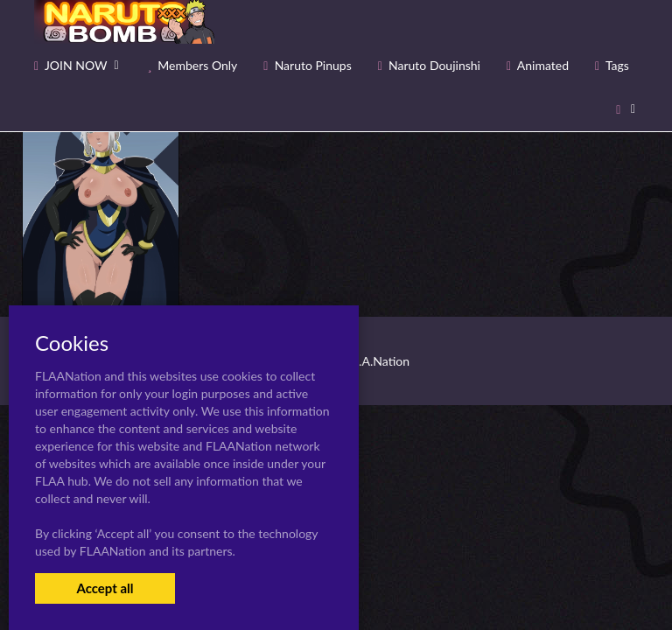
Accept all (105, 588)
